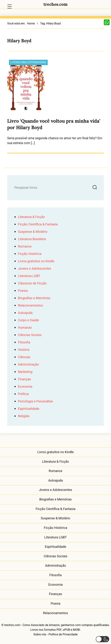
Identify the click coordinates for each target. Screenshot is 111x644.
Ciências (24, 357)
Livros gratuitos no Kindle (36, 261)
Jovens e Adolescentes (35, 269)
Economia (25, 387)
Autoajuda (25, 313)
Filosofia (24, 342)
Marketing (25, 372)
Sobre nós (40, 634)
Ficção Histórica (30, 254)
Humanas (25, 328)
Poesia (23, 291)
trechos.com (55, 4)
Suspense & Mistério (33, 232)
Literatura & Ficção (31, 217)
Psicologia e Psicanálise (35, 401)
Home (31, 24)
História (24, 350)
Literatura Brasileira (32, 239)
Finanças (24, 379)
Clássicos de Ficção (32, 283)
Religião (24, 416)
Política (23, 394)
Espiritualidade (29, 409)
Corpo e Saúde (28, 320)
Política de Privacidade (63, 634)
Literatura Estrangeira (28, 62)
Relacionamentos (30, 306)
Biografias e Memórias (34, 298)
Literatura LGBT (29, 276)
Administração (28, 365)
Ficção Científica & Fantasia (38, 224)
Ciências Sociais (30, 335)
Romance (25, 247)
